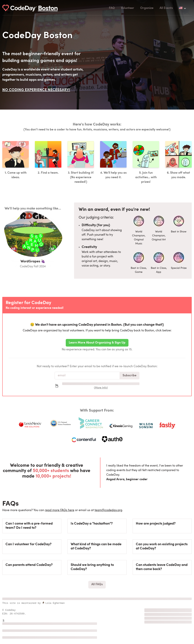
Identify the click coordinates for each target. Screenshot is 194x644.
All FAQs (97, 584)
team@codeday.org (108, 510)
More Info (101, 388)
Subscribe (129, 376)
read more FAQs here (60, 510)
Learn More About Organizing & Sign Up (97, 343)
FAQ (112, 8)
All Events (166, 8)
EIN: (6, 614)
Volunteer (128, 8)
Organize (147, 8)
